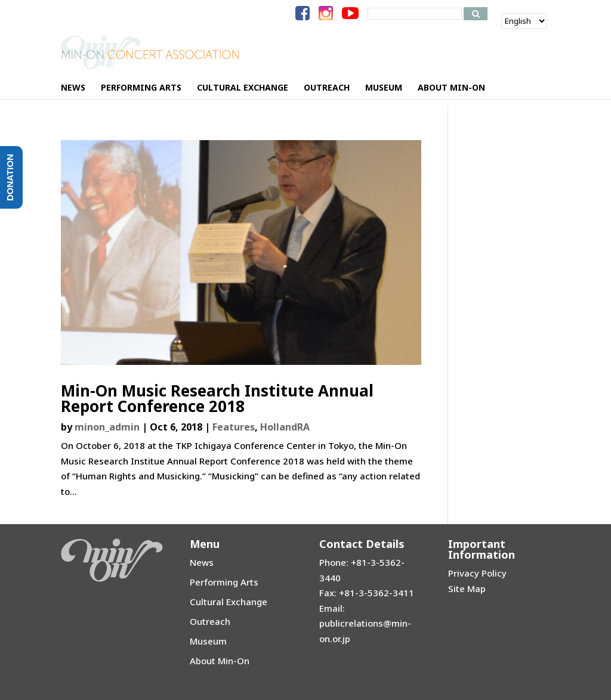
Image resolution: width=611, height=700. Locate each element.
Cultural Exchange (229, 602)
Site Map (467, 589)
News (202, 562)
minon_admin (107, 427)
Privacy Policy (477, 573)
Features (234, 427)
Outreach (210, 621)
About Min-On (220, 661)
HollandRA (285, 427)
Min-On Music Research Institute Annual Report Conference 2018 (217, 398)
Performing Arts (224, 582)
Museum (208, 641)
